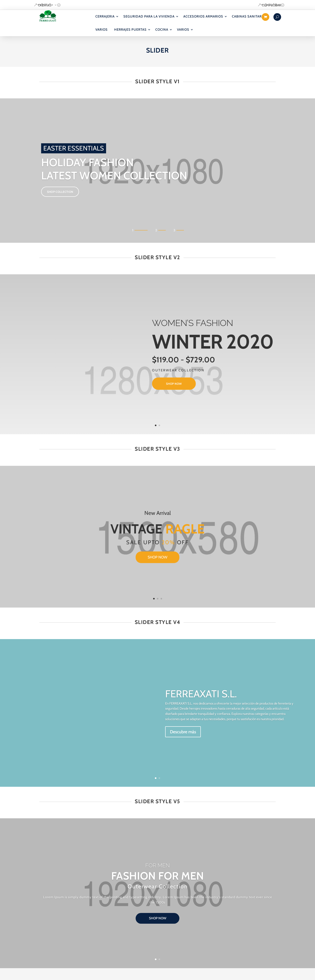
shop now (174, 393)
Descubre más (183, 740)
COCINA (162, 30)
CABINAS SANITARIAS (249, 16)
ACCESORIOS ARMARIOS (203, 16)
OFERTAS (45, 5)
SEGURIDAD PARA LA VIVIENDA (149, 16)
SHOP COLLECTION (60, 200)
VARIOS (101, 30)
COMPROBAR (271, 5)
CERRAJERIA (105, 16)
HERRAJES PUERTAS (130, 30)
